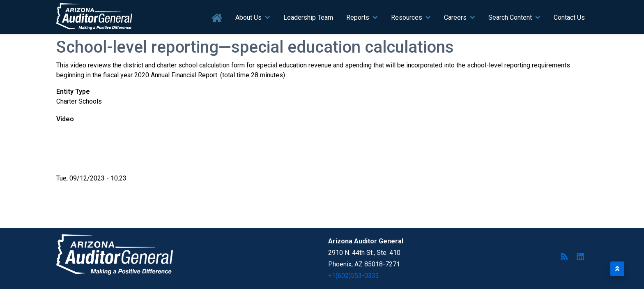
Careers (455, 17)
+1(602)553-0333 (354, 276)
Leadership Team (308, 17)
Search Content (510, 17)
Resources (407, 17)
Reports (358, 17)
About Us (248, 17)
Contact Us (569, 17)
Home (217, 18)
